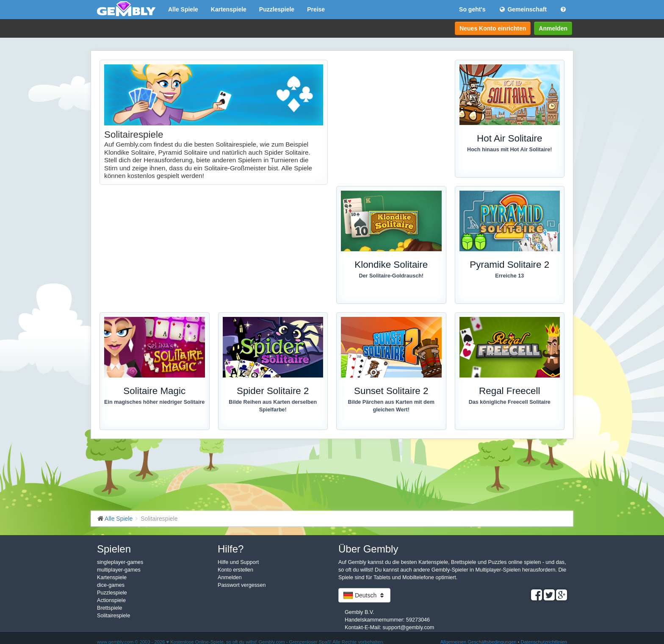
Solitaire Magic (154, 391)
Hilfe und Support (238, 562)
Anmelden (553, 28)
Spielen (114, 549)
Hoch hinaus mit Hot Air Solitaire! (509, 150)
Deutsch (364, 595)
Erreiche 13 (509, 276)
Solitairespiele (113, 616)
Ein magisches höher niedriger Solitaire (154, 402)
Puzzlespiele (277, 9)
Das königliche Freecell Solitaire (510, 402)
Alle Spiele (183, 9)
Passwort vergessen (242, 585)
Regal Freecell (509, 391)
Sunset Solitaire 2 (391, 391)
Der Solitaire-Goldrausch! (391, 276)
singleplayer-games (120, 562)
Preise (316, 9)
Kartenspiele (229, 9)
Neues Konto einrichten (493, 28)
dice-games (111, 585)
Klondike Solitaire (391, 265)
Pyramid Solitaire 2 (509, 265)
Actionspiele (111, 600)
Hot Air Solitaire (509, 138)
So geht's (472, 9)
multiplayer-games (119, 570)
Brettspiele (110, 608)
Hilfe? (231, 549)
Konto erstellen (235, 570)
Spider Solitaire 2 (273, 391)
